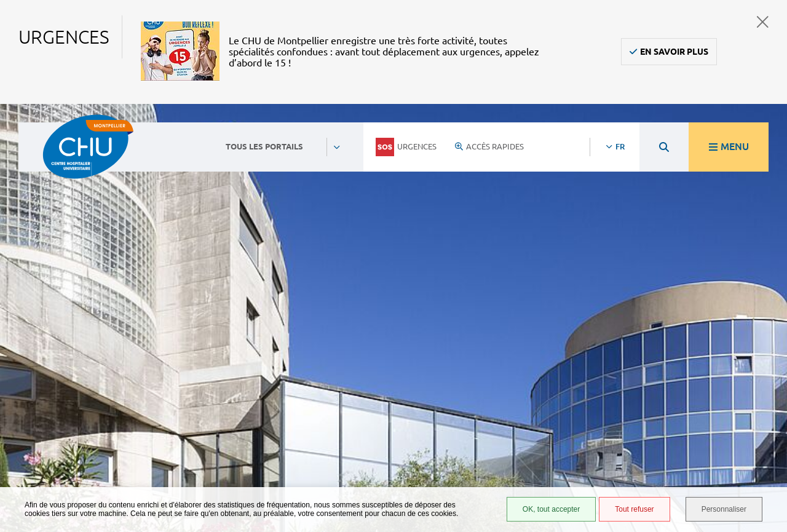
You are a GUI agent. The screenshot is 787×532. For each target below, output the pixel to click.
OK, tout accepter (551, 509)
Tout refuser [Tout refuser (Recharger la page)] (634, 509)
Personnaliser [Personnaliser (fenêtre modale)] (724, 509)
